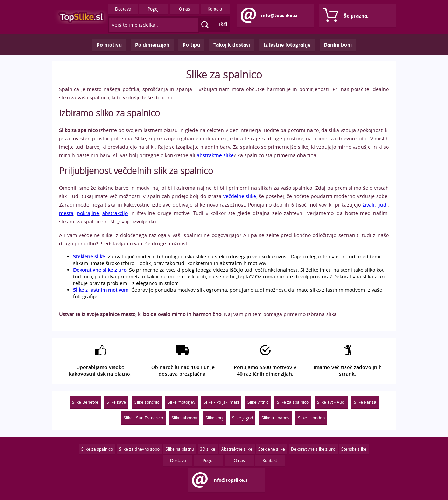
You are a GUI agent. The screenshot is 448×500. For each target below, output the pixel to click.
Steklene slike (272, 449)
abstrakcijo (115, 213)
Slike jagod (243, 418)
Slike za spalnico (293, 402)
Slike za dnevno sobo (139, 449)
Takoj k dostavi (232, 45)
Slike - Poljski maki (221, 402)
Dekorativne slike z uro (313, 449)
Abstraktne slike (237, 449)
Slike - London (311, 418)
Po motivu (109, 45)
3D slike (208, 449)
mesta (66, 213)
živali (369, 205)
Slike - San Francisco (143, 418)
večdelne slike (240, 196)
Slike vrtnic (258, 402)
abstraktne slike (215, 155)
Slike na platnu (180, 449)
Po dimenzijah (152, 45)
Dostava (123, 9)
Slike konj (215, 418)
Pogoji (154, 9)
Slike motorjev (181, 402)
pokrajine (88, 213)
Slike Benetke (85, 402)
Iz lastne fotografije (287, 45)
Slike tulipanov (275, 418)
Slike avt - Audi (331, 402)
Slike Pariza (365, 402)
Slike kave (116, 402)
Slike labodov (184, 418)
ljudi (383, 205)
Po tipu (191, 45)
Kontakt (215, 9)
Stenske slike (354, 449)
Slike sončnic (147, 402)
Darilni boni (338, 45)
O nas (184, 9)
